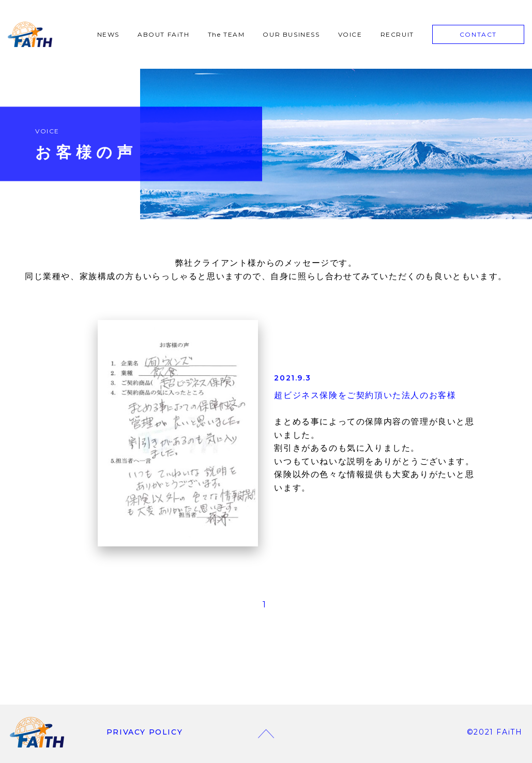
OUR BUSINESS (291, 34)
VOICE (350, 34)
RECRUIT (397, 34)
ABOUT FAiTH (164, 34)
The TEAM (226, 34)
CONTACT (478, 34)
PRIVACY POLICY (145, 732)
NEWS (108, 34)
